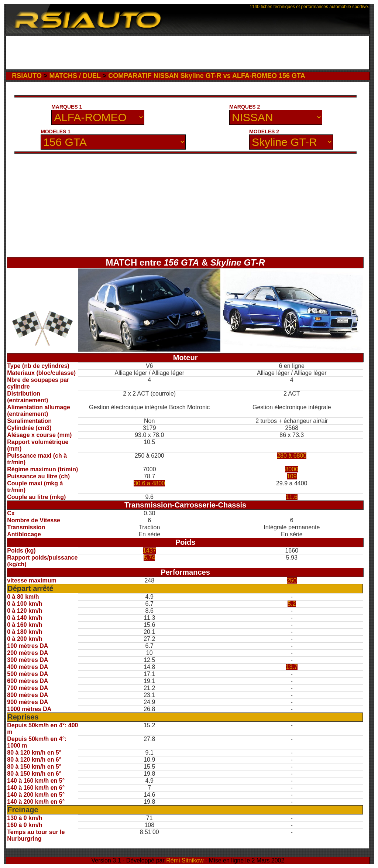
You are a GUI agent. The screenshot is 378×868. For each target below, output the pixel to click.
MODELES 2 (264, 131)
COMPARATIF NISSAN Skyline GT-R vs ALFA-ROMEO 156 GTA (207, 76)
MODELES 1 (56, 131)
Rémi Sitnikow (185, 860)
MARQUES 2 (245, 107)
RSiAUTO (27, 76)
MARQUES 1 (67, 107)
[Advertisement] (187, 53)
